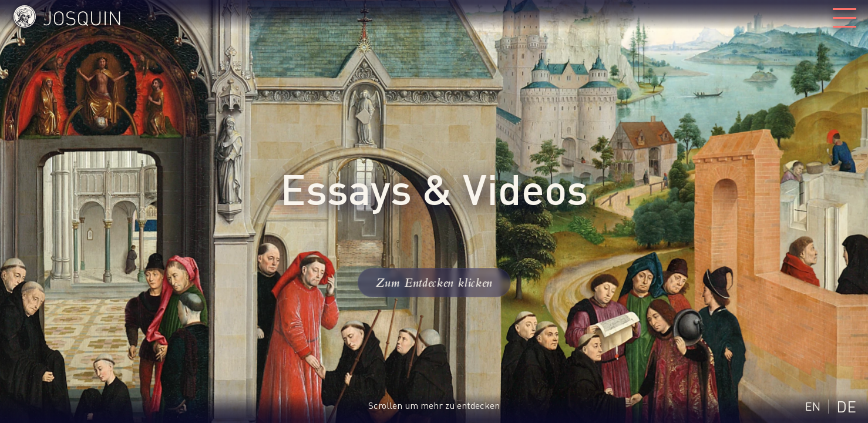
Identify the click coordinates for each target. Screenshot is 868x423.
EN (813, 406)
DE (846, 406)
